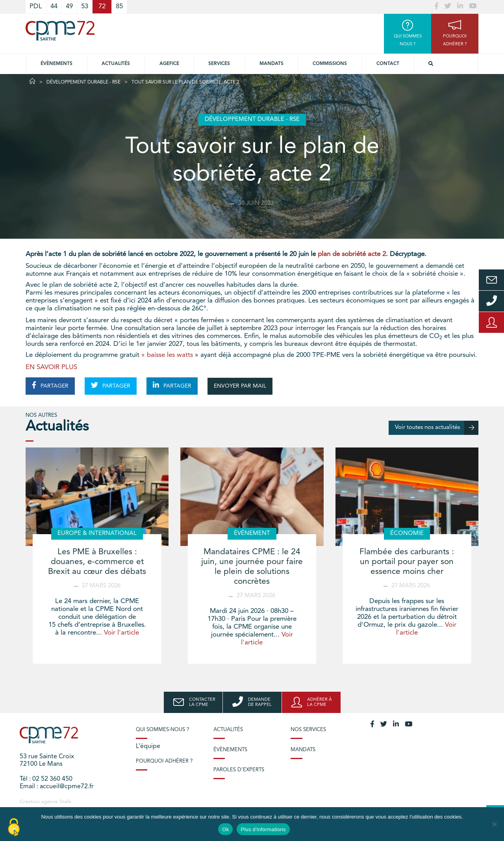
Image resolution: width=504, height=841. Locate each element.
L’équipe (148, 746)
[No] (494, 824)
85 (119, 6)
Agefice (169, 64)
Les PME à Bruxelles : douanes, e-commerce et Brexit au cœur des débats (97, 562)
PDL (36, 6)
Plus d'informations (263, 829)
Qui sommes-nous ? (162, 730)
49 (69, 6)
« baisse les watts (167, 355)
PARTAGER (50, 385)
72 (102, 6)
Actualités (116, 64)
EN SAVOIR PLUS (51, 367)
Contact (388, 64)
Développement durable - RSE (83, 82)
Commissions (330, 64)
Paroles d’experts (239, 770)
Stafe (65, 802)
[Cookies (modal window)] (14, 828)
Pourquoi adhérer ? (164, 761)
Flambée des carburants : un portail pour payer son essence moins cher (407, 562)
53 (85, 6)
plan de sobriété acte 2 (352, 254)
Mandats (271, 64)
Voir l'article (121, 633)
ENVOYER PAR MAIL (240, 386)
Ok (225, 829)
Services (219, 64)
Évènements (57, 64)
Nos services (308, 730)
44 (54, 6)
